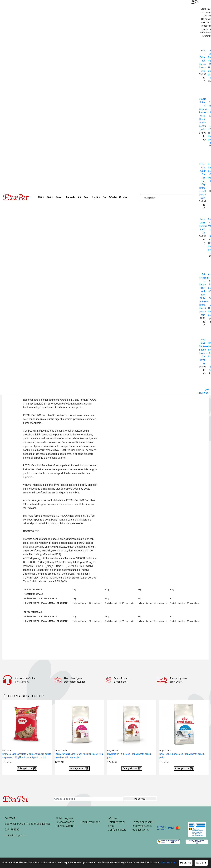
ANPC (145, 830)
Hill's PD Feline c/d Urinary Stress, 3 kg (203, 61)
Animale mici (73, 197)
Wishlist (70, 826)
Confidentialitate (117, 830)
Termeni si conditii (142, 822)
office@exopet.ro (15, 836)
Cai (104, 197)
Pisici (50, 197)
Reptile (96, 197)
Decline (186, 863)
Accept (201, 863)
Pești (86, 197)
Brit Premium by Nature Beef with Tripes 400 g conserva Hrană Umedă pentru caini (204, 295)
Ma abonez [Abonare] (140, 799)
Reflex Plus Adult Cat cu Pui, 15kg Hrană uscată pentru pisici (203, 181)
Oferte (113, 197)
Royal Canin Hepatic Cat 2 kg (203, 226)
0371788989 (12, 830)
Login (97, 822)
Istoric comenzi (65, 822)
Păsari (59, 197)
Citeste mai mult (169, 863)
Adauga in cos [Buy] (27, 768)
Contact (124, 197)
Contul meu (87, 822)
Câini (41, 197)
